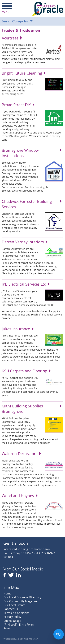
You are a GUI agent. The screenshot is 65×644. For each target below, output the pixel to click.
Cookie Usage (12, 621)
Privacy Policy (12, 617)
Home (7, 593)
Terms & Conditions (16, 613)
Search (8, 628)
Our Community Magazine (20, 601)
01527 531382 (34, 553)
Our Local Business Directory (22, 597)
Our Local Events (14, 605)
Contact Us (11, 609)
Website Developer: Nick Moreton (21, 639)
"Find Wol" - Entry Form (19, 625)
